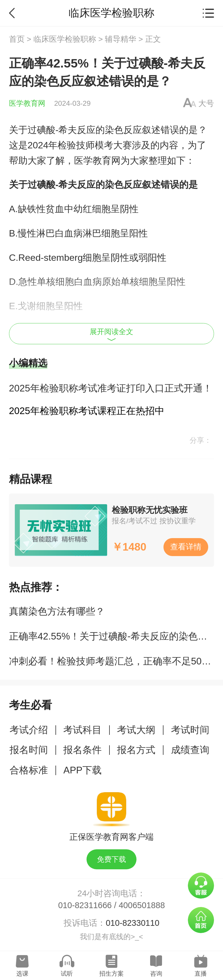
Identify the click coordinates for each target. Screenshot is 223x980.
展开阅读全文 (111, 334)
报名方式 (136, 750)
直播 (201, 973)
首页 (17, 39)
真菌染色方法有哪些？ (57, 611)
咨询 (156, 973)
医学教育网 (27, 103)
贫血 (55, 209)
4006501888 (142, 905)
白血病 (69, 233)
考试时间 (190, 730)
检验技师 (76, 145)
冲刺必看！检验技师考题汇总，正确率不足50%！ (114, 661)
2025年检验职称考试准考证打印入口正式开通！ (111, 388)
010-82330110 (133, 923)
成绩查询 (190, 750)
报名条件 (82, 750)
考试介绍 (29, 730)
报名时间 (29, 750)
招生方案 (111, 973)
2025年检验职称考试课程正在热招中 (87, 411)
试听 (67, 973)
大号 (206, 103)
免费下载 (111, 859)
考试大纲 (136, 730)
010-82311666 (85, 905)
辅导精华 (121, 39)
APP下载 (82, 770)
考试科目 (82, 730)
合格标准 (29, 770)
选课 (22, 973)
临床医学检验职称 (65, 39)
